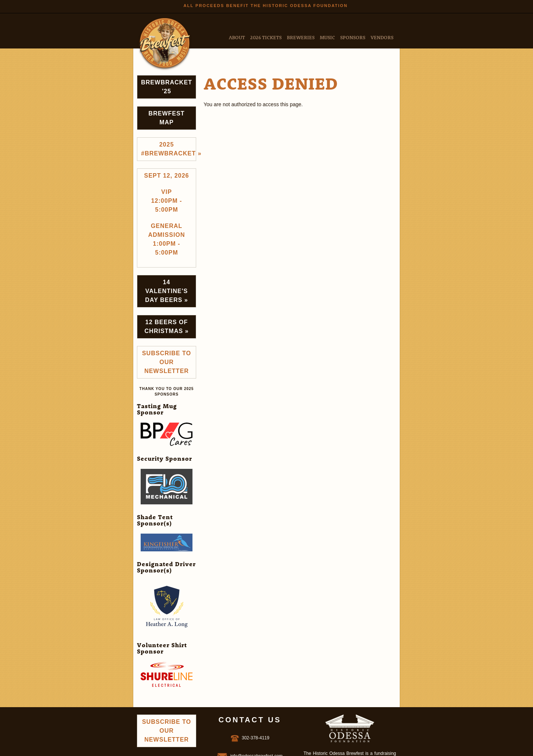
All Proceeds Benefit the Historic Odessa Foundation (266, 6)
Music (327, 37)
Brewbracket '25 (167, 87)
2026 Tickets (266, 37)
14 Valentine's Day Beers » (167, 291)
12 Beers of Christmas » (166, 327)
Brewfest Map (167, 118)
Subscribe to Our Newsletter (167, 362)
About (237, 37)
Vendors (382, 37)
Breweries (301, 37)
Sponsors (353, 37)
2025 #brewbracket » (169, 149)
